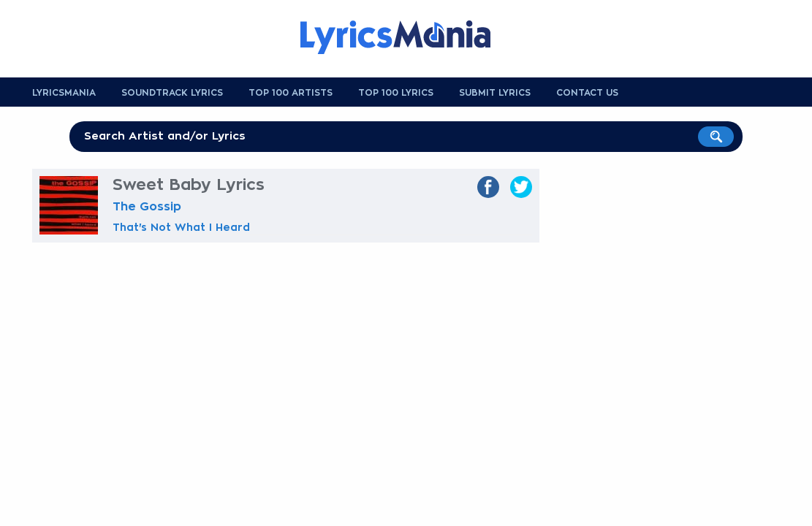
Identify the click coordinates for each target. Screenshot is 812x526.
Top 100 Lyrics (396, 93)
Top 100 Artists (291, 93)
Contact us (587, 93)
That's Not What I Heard (181, 227)
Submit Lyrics (495, 93)
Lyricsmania (64, 93)
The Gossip (147, 207)
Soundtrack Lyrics (172, 93)
